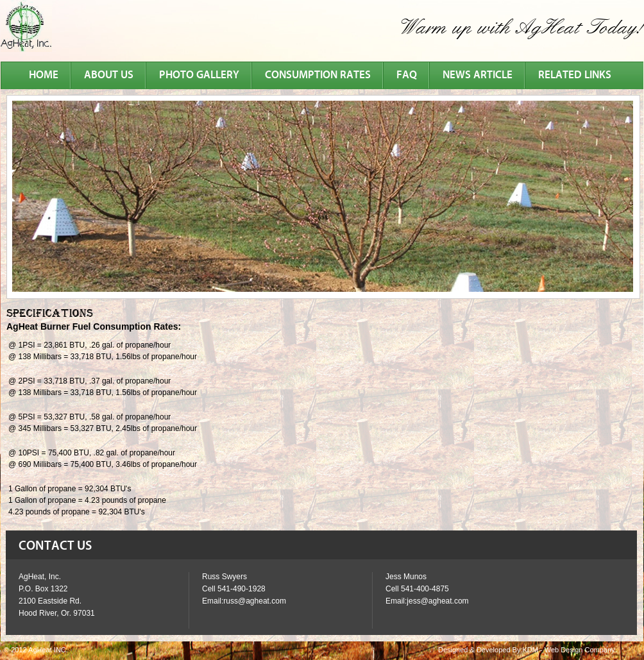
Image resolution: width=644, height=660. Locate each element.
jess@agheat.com (437, 601)
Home (44, 75)
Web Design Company (580, 650)
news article (478, 75)
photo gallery (199, 75)
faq (407, 75)
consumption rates (318, 75)
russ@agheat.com (255, 601)
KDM (530, 650)
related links (575, 75)
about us (109, 75)
